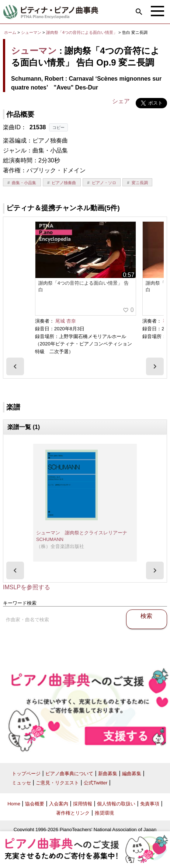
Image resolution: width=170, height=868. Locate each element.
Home (14, 804)
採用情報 (83, 804)
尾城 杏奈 (66, 321)
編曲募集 (132, 774)
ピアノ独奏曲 (64, 183)
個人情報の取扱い (116, 804)
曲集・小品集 (24, 183)
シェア (121, 101)
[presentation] (15, 366)
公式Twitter (96, 783)
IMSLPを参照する (27, 587)
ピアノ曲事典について (69, 774)
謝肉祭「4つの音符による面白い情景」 (82, 32)
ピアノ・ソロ (104, 183)
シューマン (31, 32)
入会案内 (59, 804)
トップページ (26, 774)
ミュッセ (21, 783)
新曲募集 (108, 774)
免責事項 (150, 804)
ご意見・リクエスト (57, 783)
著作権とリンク (73, 813)
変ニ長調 (140, 183)
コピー (58, 127)
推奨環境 (104, 813)
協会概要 (35, 804)
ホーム (10, 32)
